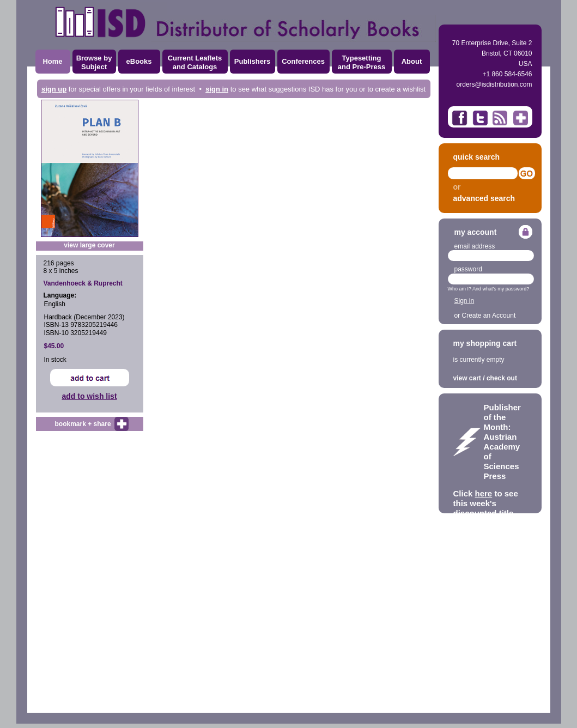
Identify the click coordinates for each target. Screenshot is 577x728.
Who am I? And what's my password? (489, 289)
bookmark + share (83, 424)
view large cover (89, 245)
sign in (217, 89)
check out (502, 378)
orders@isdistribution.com (494, 84)
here (484, 493)
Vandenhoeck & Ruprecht (83, 283)
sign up (54, 89)
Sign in (464, 301)
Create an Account (489, 316)
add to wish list (89, 396)
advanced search (484, 198)
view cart (467, 378)
